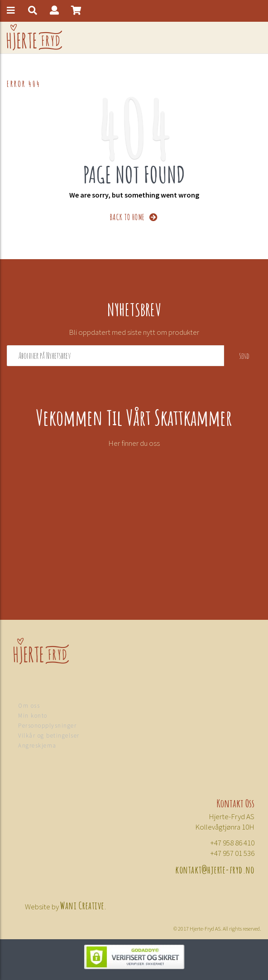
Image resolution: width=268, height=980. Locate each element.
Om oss (29, 706)
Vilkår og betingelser (49, 736)
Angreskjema (37, 746)
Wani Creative (82, 905)
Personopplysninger (47, 726)
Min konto (33, 716)
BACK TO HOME (134, 216)
